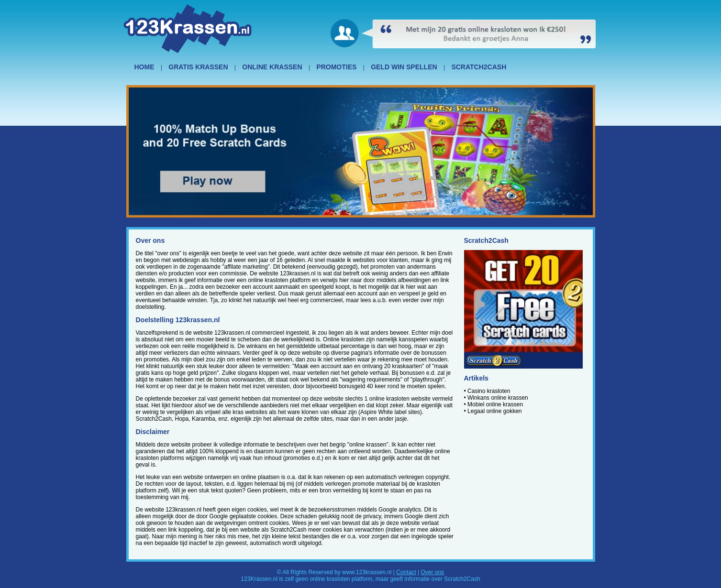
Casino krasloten (489, 391)
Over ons (432, 572)
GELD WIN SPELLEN (404, 67)
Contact (406, 572)
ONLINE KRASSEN (272, 67)
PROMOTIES (336, 67)
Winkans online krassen (498, 398)
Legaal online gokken (494, 411)
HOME (144, 67)
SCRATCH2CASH (479, 67)
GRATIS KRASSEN (198, 67)
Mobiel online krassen (495, 404)
